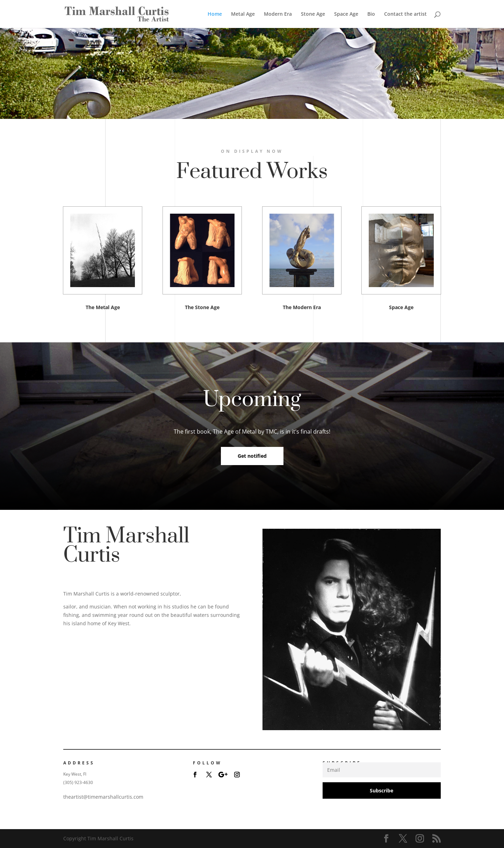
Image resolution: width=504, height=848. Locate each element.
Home (215, 14)
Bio (371, 14)
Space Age (346, 14)
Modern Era (278, 14)
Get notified (252, 456)
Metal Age (243, 14)
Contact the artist (405, 14)
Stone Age (313, 14)
